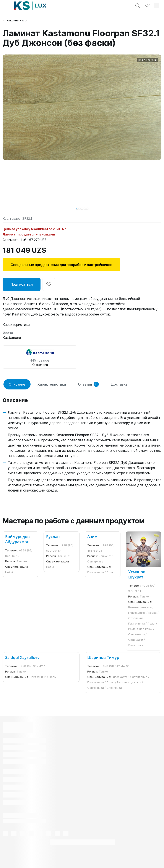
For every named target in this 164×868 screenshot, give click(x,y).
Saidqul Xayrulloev (22, 657)
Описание (17, 384)
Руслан (53, 536)
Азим (92, 536)
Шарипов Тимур (103, 657)
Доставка (119, 384)
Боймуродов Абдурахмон (17, 539)
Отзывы (88, 384)
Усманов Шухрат (137, 574)
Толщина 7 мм (16, 20)
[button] (77, 209)
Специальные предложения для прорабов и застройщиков (61, 265)
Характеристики (52, 384)
